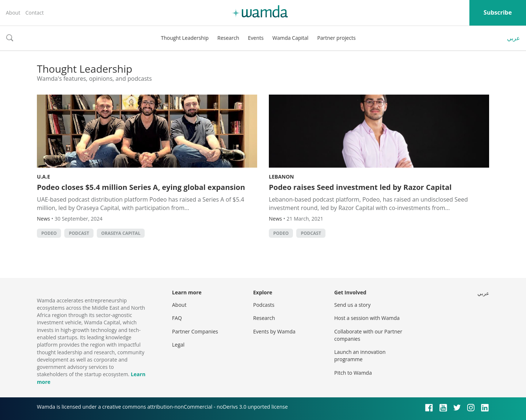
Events (256, 38)
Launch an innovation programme (360, 356)
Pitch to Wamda (353, 373)
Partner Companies (195, 331)
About (13, 13)
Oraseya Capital (121, 233)
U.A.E (43, 177)
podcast (79, 233)
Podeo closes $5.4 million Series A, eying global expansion (141, 187)
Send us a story (352, 305)
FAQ (177, 318)
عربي (514, 38)
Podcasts (264, 305)
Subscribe (498, 12)
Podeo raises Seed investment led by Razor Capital (360, 187)
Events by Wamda (274, 331)
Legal (178, 345)
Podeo (49, 233)
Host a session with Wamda (367, 318)
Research (228, 38)
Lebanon (281, 177)
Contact (34, 13)
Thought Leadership (185, 38)
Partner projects (336, 38)
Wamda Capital (291, 38)
